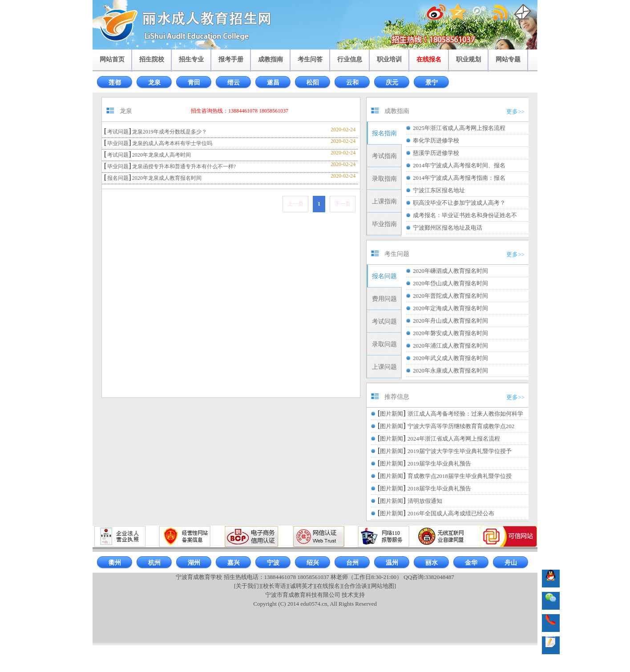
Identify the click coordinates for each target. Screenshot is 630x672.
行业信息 (350, 59)
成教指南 (271, 59)
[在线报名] (329, 586)
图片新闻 (392, 414)
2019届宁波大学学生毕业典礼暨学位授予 (460, 451)
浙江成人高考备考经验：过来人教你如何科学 (465, 414)
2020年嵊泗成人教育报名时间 (450, 271)
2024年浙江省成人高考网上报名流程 (454, 439)
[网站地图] (382, 586)
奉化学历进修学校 (436, 140)
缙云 (234, 83)
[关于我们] (248, 586)
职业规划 (468, 59)
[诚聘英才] (301, 586)
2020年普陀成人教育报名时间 (450, 296)
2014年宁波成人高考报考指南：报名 (459, 178)
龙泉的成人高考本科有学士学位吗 (172, 143)
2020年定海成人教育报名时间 (450, 308)
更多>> (515, 111)
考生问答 (310, 59)
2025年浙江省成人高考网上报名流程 (459, 128)
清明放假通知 (425, 501)
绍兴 (313, 563)
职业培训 (389, 59)
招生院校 (152, 59)
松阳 (313, 83)
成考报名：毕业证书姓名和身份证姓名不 (465, 215)
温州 (392, 563)
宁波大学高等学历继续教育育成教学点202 (461, 426)
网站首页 (112, 59)
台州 (352, 563)
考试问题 (118, 132)
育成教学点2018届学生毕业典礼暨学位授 (460, 476)
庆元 (392, 83)
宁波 (273, 563)
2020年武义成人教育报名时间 (450, 358)
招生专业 (191, 59)
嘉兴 (234, 563)
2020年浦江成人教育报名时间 (450, 346)
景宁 (432, 83)
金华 (471, 563)
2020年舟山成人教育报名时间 (450, 321)
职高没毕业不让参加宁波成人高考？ (459, 203)
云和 (352, 83)
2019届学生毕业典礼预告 (439, 464)
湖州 (194, 563)
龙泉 (154, 83)
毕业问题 (118, 143)
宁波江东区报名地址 (439, 190)
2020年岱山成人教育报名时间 (450, 283)
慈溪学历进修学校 (436, 153)
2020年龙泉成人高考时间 (162, 155)
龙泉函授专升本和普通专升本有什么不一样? (184, 166)
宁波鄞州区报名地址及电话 (448, 228)
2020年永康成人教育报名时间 (450, 370)
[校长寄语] (275, 586)
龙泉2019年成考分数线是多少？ (170, 132)
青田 (194, 83)
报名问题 (118, 178)
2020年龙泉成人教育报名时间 (167, 178)
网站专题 (508, 59)
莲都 (115, 83)
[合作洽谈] (356, 586)
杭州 (154, 563)
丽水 (432, 563)
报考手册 (231, 59)
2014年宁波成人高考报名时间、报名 (459, 165)
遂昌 (273, 83)
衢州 (115, 563)
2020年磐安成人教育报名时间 (450, 333)
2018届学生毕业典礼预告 (439, 488)
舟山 (511, 563)
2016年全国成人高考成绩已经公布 (451, 513)
